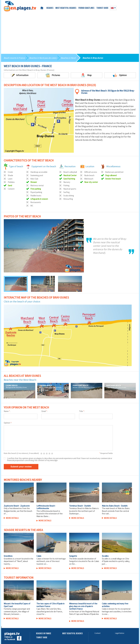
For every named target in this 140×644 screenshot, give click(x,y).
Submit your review (21, 467)
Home (42, 8)
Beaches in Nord (68, 58)
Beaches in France (44, 634)
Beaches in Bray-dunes (93, 58)
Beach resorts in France (14, 58)
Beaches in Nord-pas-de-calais (43, 58)
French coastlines (86, 8)
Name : (7, 411)
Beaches (50, 8)
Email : (44, 411)
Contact (97, 633)
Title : (82, 411)
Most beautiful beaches (66, 8)
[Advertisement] (70, 32)
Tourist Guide (42, 638)
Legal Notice (120, 633)
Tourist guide (102, 8)
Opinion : (8, 423)
